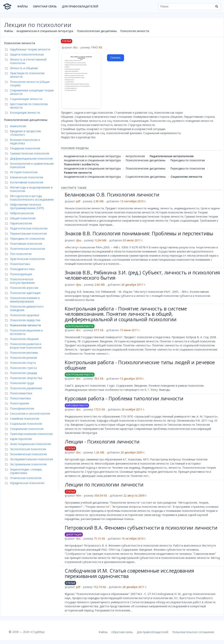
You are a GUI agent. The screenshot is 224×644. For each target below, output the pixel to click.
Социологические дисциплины (146, 177)
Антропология (135, 156)
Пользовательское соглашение (193, 632)
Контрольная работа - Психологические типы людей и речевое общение (140, 365)
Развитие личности (78, 173)
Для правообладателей (80, 6)
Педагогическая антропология (172, 156)
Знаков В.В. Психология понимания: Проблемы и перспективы (139, 233)
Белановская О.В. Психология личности (112, 194)
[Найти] (217, 6)
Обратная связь (45, 6)
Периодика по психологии (188, 160)
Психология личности (135, 31)
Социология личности (186, 177)
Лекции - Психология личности (102, 442)
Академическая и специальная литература (45, 31)
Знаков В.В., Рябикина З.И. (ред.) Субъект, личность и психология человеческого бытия (142, 275)
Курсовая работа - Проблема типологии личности (124, 398)
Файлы (22, 6)
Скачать (116, 58)
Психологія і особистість (81, 164)
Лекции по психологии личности (104, 484)
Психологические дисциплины (97, 31)
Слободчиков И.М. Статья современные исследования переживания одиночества (129, 573)
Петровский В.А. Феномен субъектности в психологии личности (141, 528)
